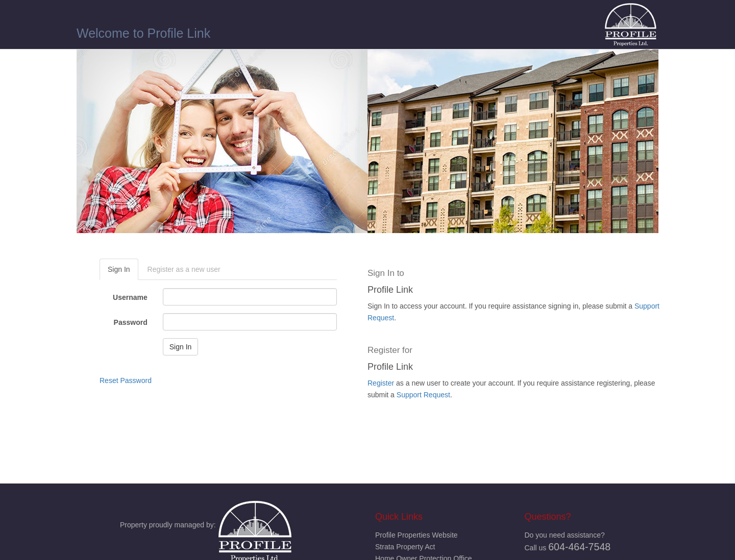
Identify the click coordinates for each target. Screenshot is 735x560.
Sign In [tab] (119, 269)
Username (130, 297)
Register (381, 383)
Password (131, 322)
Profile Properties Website (416, 535)
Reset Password (126, 380)
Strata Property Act (405, 547)
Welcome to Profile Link (143, 33)
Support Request (423, 395)
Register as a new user (184, 269)
